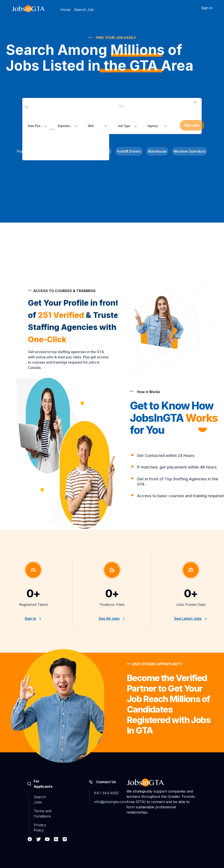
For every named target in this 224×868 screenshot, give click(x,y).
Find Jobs (192, 125)
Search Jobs (40, 800)
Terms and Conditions (43, 814)
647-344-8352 (106, 793)
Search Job (84, 10)
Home (65, 10)
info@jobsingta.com (110, 802)
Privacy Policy (40, 828)
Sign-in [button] (207, 8)
